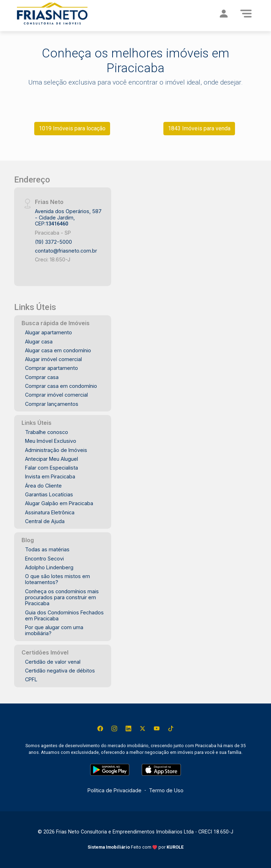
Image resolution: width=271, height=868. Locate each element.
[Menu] (246, 13)
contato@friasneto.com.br (66, 251)
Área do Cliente (43, 486)
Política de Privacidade (115, 790)
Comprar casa (42, 377)
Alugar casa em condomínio (58, 350)
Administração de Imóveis (56, 450)
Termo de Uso (166, 790)
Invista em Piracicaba (50, 476)
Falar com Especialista (52, 468)
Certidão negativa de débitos (60, 671)
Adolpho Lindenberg (49, 567)
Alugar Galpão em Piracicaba (59, 503)
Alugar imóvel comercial (53, 359)
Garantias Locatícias (49, 494)
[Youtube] (157, 728)
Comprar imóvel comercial (56, 395)
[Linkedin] (128, 728)
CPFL (31, 679)
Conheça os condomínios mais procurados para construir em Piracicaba (62, 597)
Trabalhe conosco (47, 432)
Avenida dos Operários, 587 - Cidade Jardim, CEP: (68, 217)
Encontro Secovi (44, 559)
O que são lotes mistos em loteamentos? (58, 579)
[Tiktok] (171, 728)
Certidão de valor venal (53, 662)
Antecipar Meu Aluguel (52, 459)
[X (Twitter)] (143, 728)
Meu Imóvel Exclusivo (51, 441)
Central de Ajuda (45, 521)
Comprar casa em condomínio (61, 386)
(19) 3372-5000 (53, 242)
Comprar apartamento (52, 368)
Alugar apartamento (49, 332)
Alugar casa (39, 342)
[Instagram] (114, 728)
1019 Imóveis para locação (72, 128)
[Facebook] (100, 728)
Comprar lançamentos (52, 404)
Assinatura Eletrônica (50, 512)
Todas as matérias (47, 549)
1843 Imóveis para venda (199, 128)
